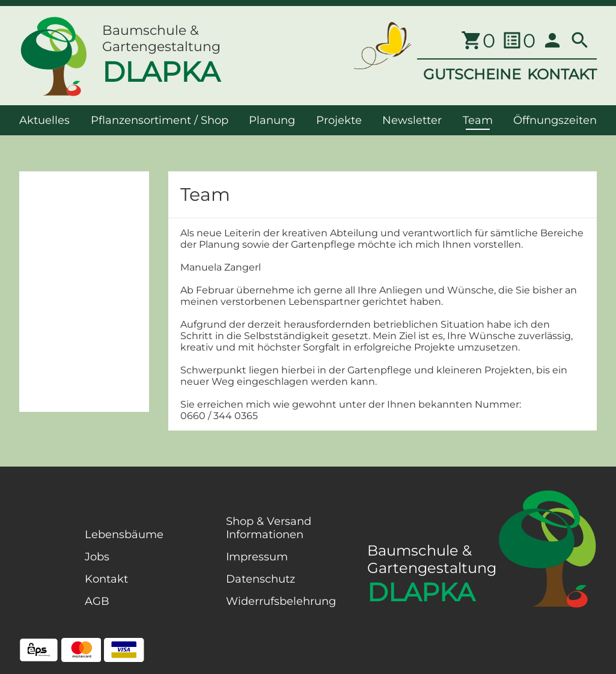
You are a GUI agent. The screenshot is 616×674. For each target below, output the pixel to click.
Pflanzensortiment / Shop (160, 120)
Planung (272, 120)
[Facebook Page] (38, 589)
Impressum (257, 557)
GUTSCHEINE (472, 74)
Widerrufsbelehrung (281, 601)
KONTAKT (562, 74)
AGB (97, 601)
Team (478, 120)
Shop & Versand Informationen (269, 528)
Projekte (339, 120)
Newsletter (412, 120)
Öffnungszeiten (555, 120)
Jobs (97, 557)
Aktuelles (44, 120)
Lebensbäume (124, 535)
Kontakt (106, 579)
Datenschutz (261, 579)
